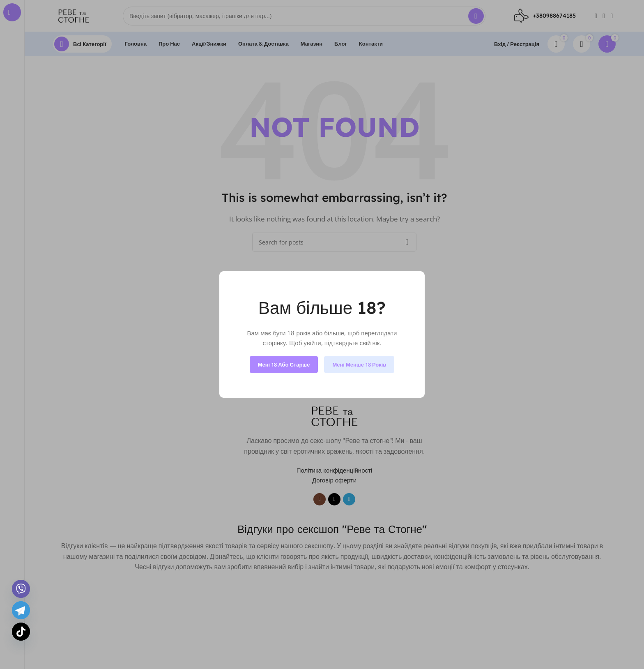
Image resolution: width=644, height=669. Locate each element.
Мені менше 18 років (359, 364)
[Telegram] (21, 610)
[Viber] (21, 589)
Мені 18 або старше (284, 364)
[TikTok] (21, 632)
